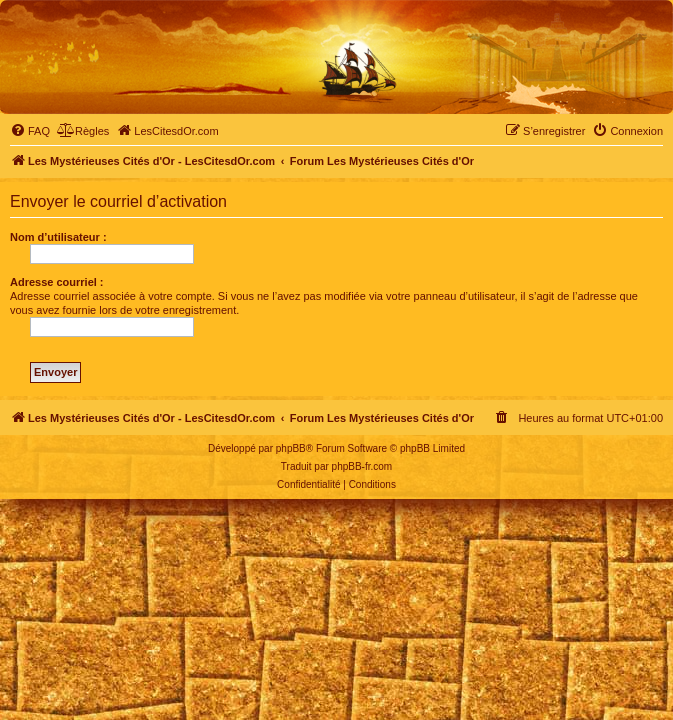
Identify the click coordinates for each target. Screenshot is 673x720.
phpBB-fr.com (362, 466)
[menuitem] (30, 131)
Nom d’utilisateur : (58, 237)
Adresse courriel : (57, 282)
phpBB (291, 448)
